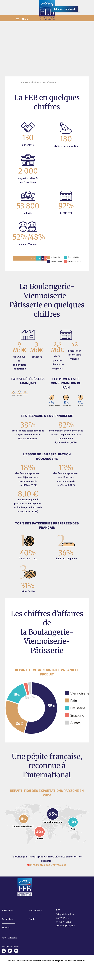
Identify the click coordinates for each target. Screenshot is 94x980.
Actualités (7, 919)
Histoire (6, 928)
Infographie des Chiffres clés (49, 865)
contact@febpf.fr (66, 926)
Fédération (36, 82)
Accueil (24, 82)
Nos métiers (35, 911)
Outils (32, 919)
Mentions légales (9, 938)
